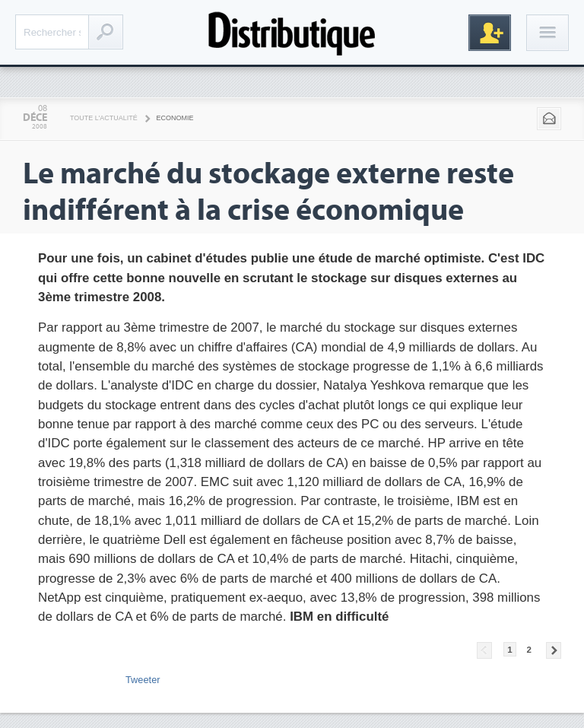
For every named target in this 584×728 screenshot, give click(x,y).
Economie (175, 118)
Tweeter (143, 680)
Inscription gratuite (490, 33)
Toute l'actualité (104, 118)
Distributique (292, 32)
